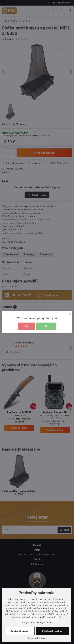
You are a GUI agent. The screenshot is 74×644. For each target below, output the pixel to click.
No (26, 326)
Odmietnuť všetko (19, 631)
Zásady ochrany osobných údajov (37, 622)
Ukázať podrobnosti (37, 638)
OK (46, 326)
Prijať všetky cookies (52, 631)
